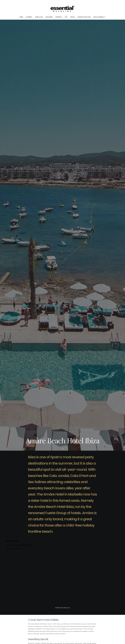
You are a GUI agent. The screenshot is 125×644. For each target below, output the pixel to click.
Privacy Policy (73, 608)
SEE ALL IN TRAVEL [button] (63, 576)
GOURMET (29, 17)
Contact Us (14, 614)
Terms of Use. (79, 633)
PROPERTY (59, 17)
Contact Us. (87, 633)
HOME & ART (39, 17)
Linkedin (42, 611)
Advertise (13, 611)
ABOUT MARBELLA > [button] (99, 17)
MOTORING (49, 17)
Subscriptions (15, 608)
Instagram (43, 608)
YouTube (42, 617)
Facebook (42, 605)
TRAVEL (73, 17)
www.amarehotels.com (35, 441)
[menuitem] (22, 17)
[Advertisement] (63, 513)
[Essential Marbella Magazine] (63, 7)
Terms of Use (72, 605)
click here (52, 487)
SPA (66, 17)
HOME (21, 17)
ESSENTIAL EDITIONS (84, 17)
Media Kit (13, 605)
